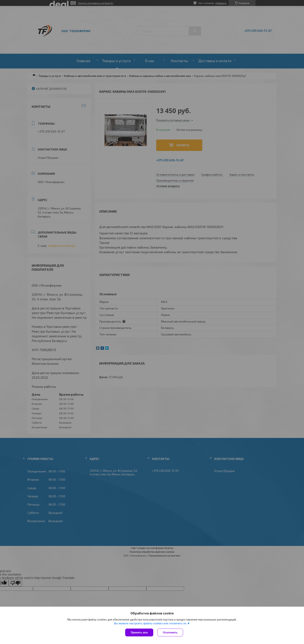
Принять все (139, 632)
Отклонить (170, 632)
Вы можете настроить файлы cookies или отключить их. (151, 623)
